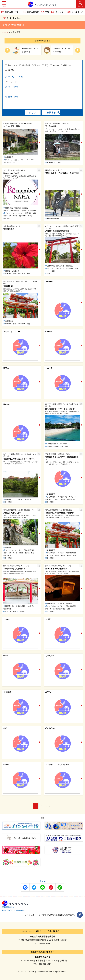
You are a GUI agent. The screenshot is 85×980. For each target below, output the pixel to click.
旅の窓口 (12, 70)
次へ (48, 806)
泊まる (37, 65)
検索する (51, 113)
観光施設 (26, 65)
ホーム (5, 32)
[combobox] (42, 92)
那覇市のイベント (13, 12)
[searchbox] (7, 92)
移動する (67, 65)
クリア (33, 113)
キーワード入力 (15, 77)
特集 (47, 12)
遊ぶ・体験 (13, 65)
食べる (56, 65)
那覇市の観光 (33, 12)
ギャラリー (60, 12)
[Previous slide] (7, 50)
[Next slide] (78, 50)
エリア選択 (13, 97)
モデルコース (77, 12)
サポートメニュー (13, 18)
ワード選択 (13, 87)
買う (47, 65)
